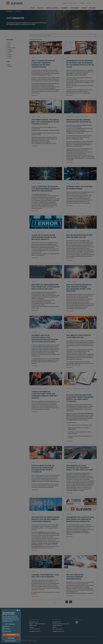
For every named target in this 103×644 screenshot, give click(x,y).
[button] (11, 641)
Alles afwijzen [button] (11, 638)
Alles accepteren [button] (11, 635)
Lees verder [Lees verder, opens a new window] (10, 621)
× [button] (19, 610)
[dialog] (51, 322)
